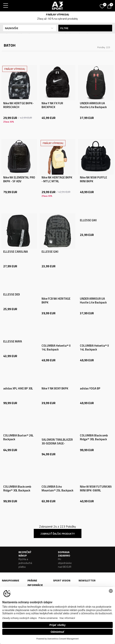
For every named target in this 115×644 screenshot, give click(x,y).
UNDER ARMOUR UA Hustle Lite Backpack (93, 105)
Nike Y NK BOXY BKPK (55, 388)
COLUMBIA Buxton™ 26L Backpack (18, 437)
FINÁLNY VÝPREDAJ (57, 14)
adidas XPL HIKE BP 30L (18, 388)
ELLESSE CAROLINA (16, 252)
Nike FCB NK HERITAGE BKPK (56, 301)
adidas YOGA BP (90, 388)
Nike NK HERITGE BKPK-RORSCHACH (18, 105)
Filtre (85, 28)
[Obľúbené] (103, 5)
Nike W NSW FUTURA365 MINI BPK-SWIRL (96, 489)
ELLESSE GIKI (50, 252)
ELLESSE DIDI (12, 295)
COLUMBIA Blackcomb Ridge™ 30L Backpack (94, 437)
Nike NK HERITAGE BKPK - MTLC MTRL (57, 179)
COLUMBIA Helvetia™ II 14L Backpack (56, 348)
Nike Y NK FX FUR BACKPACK (52, 105)
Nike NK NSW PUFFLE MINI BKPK (93, 179)
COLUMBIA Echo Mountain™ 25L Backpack (57, 489)
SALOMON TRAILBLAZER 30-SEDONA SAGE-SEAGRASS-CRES (57, 443)
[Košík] (110, 7)
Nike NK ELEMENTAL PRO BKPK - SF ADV (19, 179)
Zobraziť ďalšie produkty (58, 534)
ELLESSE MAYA (13, 342)
